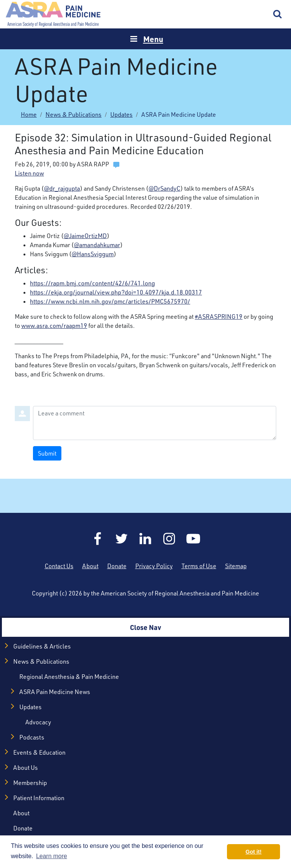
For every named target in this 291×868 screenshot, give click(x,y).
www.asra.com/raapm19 (54, 326)
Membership (30, 783)
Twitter (122, 539)
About (90, 566)
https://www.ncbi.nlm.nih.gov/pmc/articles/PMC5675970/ (110, 301)
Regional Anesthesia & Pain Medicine (69, 677)
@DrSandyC (164, 188)
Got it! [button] (253, 852)
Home (53, 14)
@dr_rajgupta (62, 188)
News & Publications (74, 114)
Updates (121, 114)
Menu (153, 39)
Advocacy (38, 722)
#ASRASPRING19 (219, 316)
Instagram (169, 539)
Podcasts (32, 737)
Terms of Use (199, 566)
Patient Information (39, 798)
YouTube (193, 539)
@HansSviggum (93, 254)
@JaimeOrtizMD (85, 236)
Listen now (29, 173)
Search (278, 14)
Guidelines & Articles (42, 646)
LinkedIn (145, 539)
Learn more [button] (52, 856)
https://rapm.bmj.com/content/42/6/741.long (92, 283)
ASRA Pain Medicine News (55, 692)
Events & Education (39, 752)
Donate (117, 566)
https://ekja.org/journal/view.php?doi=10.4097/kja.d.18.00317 (116, 292)
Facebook (98, 539)
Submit (47, 453)
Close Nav (145, 627)
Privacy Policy (154, 566)
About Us (26, 768)
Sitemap (236, 566)
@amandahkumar (97, 245)
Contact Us (59, 566)
